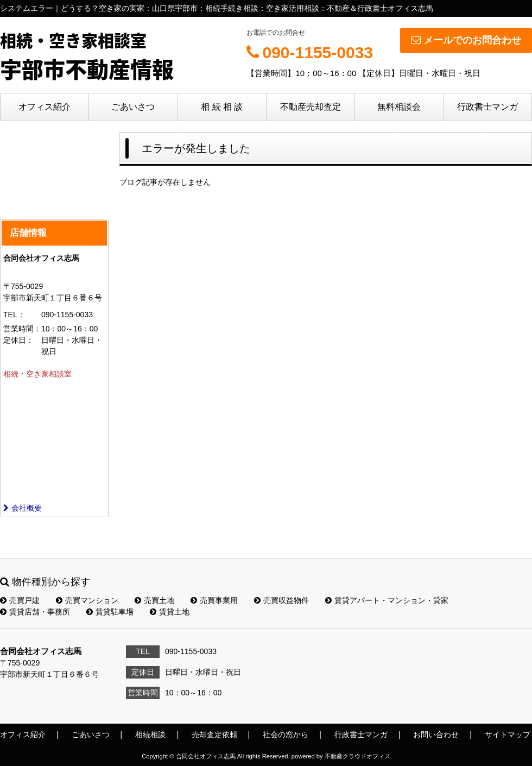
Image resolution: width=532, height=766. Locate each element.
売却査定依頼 (214, 734)
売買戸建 (20, 600)
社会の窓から (286, 734)
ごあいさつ (133, 107)
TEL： (14, 315)
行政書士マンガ (487, 107)
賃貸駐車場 (110, 612)
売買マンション (87, 600)
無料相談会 (399, 107)
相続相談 (150, 734)
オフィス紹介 (45, 107)
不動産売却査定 (311, 107)
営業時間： (22, 329)
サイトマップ (508, 734)
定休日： (18, 340)
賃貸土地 (170, 612)
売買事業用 (214, 600)
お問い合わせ (436, 734)
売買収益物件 (281, 600)
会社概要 (23, 508)
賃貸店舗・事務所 (35, 612)
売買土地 (154, 600)
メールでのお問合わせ (466, 40)
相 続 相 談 (222, 107)
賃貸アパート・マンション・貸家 (387, 600)
